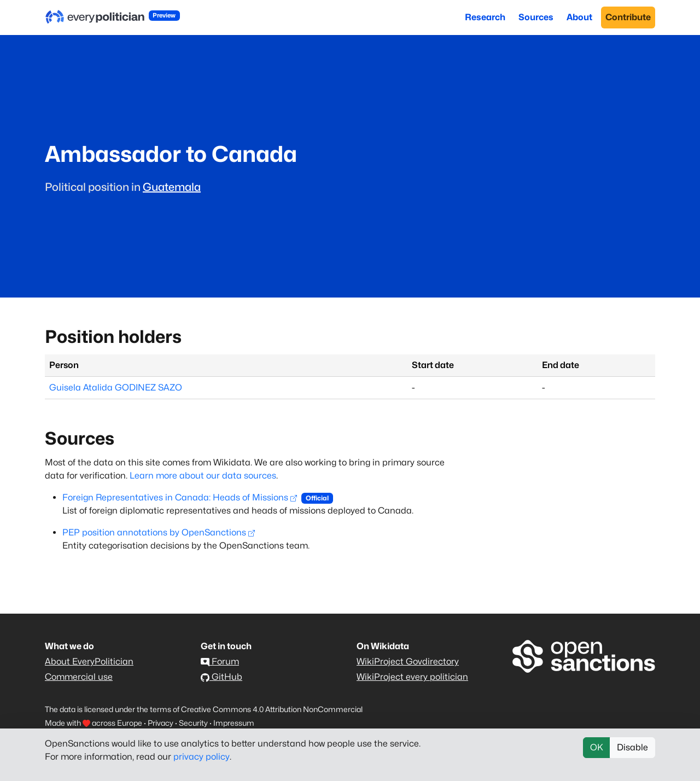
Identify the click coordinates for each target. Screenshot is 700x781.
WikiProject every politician (412, 677)
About (579, 17)
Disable (632, 747)
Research (485, 17)
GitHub (221, 677)
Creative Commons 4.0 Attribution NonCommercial (272, 709)
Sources (536, 17)
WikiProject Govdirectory (408, 661)
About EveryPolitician (89, 661)
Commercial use (79, 677)
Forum (220, 661)
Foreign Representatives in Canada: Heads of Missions (180, 497)
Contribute (628, 17)
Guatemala (172, 187)
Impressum (234, 723)
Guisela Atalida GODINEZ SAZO (116, 387)
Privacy (161, 723)
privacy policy (202, 757)
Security (193, 723)
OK (597, 747)
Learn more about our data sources (203, 476)
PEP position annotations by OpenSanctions (159, 532)
